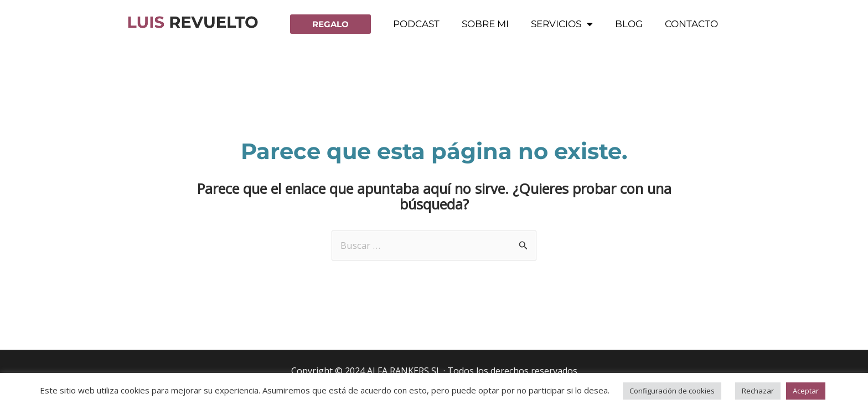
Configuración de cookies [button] (672, 391)
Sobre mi (485, 24)
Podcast (416, 24)
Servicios (562, 24)
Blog (629, 24)
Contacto (691, 24)
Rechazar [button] (758, 391)
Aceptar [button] (806, 391)
